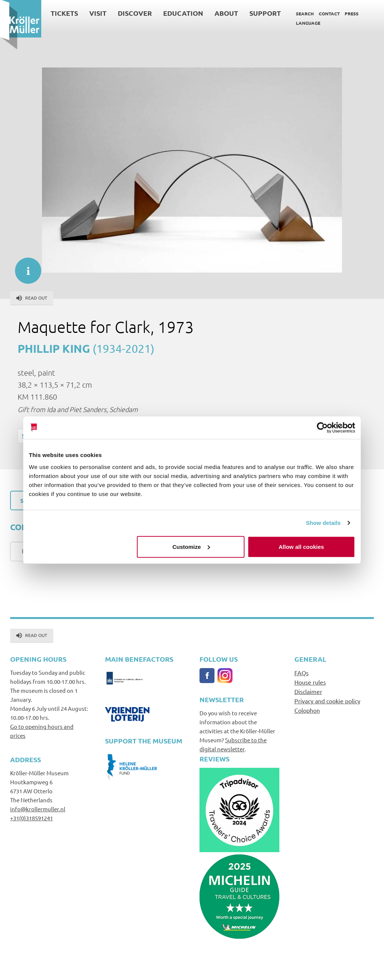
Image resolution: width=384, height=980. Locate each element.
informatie (24, 267)
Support (265, 13)
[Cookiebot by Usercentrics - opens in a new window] (322, 428)
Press (352, 13)
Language (308, 23)
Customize (191, 546)
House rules (310, 682)
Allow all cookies (301, 546)
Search (305, 13)
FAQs (301, 673)
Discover (135, 13)
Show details (323, 523)
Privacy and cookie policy (327, 701)
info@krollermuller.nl (38, 809)
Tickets (64, 13)
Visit (98, 13)
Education (183, 13)
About (226, 13)
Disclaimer (308, 691)
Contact (329, 13)
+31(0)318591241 (31, 818)
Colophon (307, 710)
